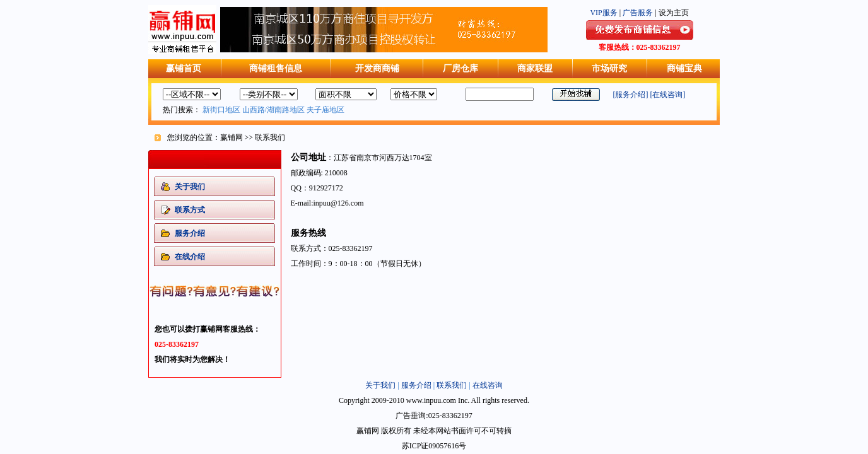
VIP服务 (603, 13)
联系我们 (452, 385)
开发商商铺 (377, 68)
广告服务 (638, 13)
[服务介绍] (631, 95)
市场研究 (609, 68)
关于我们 (380, 385)
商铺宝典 (684, 68)
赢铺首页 (184, 68)
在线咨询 (488, 385)
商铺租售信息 (276, 68)
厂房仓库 (460, 68)
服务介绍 (416, 385)
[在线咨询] (668, 95)
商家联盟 (535, 68)
